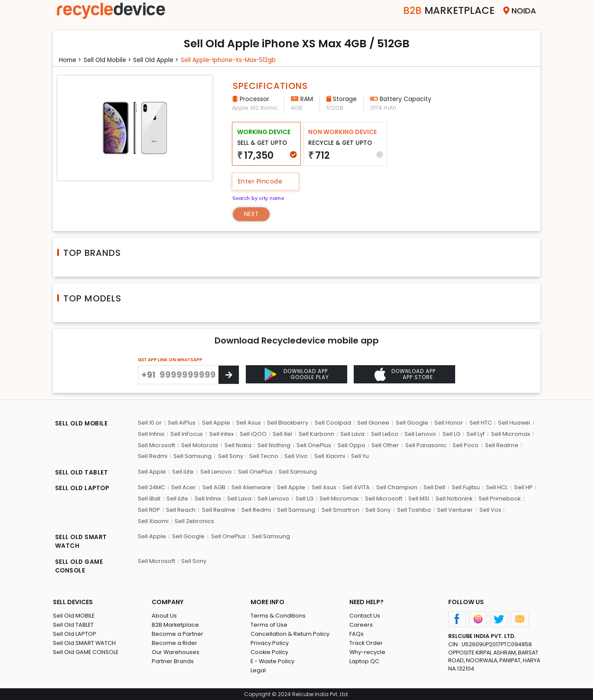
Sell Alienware (251, 487)
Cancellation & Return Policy (290, 633)
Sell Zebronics (158, 520)
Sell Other (385, 445)
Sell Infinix (151, 434)
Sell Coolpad (332, 423)
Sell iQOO (253, 434)
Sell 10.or (150, 423)
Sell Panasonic (425, 445)
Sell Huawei (513, 423)
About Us (164, 615)
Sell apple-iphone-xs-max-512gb (233, 60)
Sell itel (282, 434)
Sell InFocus (187, 434)
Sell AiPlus (182, 423)
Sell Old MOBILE (74, 615)
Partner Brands (173, 660)
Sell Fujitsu (465, 487)
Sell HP (522, 487)
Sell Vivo (296, 456)
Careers (361, 624)
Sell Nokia (238, 445)
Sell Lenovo (419, 434)
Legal (258, 669)
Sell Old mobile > (109, 60)
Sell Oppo (351, 445)
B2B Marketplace (176, 624)
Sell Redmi (153, 456)
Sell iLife (183, 471)
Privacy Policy (270, 642)
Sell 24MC (152, 487)
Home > (71, 60)
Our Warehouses (176, 651)
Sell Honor (448, 423)
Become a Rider (174, 642)
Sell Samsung (192, 456)
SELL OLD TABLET (82, 472)
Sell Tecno (263, 456)
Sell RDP (149, 509)
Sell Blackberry (287, 423)
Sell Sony (230, 456)
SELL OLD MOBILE (82, 424)
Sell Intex (221, 434)
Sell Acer (184, 487)
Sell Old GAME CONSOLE (86, 651)
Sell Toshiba (413, 509)
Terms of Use (269, 624)
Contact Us (365, 615)
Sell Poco (465, 445)
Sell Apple (216, 423)
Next (252, 214)
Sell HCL (496, 487)
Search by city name (259, 198)
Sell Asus (248, 423)
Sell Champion (396, 487)
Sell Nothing (274, 445)
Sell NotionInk (453, 498)
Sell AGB (214, 487)
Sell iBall (149, 498)
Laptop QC (364, 660)
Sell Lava (352, 434)
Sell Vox (489, 509)
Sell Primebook (499, 498)
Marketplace (447, 11)
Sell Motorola (200, 445)
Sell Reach (181, 509)
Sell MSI (417, 498)
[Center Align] (229, 375)
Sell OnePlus (314, 445)
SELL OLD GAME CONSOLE (80, 566)
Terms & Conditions (278, 615)
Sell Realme (500, 445)
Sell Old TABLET (73, 624)
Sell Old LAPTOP (75, 633)
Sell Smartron (340, 509)
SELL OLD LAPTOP (83, 488)
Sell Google (411, 423)
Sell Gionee (373, 423)
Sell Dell (434, 487)
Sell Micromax (509, 434)
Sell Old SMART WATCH (85, 642)
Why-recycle (368, 651)
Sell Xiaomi (329, 456)
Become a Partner (178, 633)
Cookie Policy (270, 651)
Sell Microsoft (156, 445)
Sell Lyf (474, 434)
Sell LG (450, 434)
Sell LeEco (384, 434)
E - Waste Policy (273, 660)
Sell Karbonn (316, 434)
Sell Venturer (454, 509)
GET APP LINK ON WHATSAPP (170, 360)
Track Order (366, 642)
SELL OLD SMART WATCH (82, 541)
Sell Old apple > (158, 60)
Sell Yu (359, 456)
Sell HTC (479, 423)
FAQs (357, 633)
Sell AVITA (356, 487)
